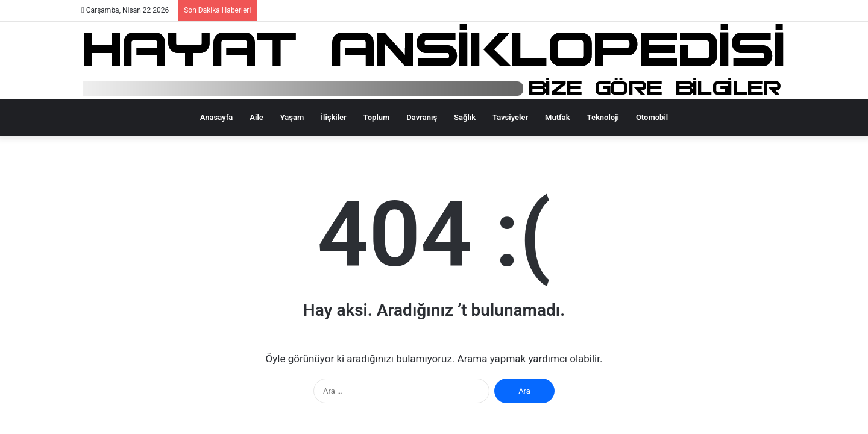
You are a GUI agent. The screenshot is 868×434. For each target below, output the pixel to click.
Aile (256, 117)
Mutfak (557, 117)
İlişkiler (333, 117)
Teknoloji (603, 117)
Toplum (377, 117)
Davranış (422, 117)
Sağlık (465, 117)
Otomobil (652, 117)
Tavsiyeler (510, 117)
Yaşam (292, 117)
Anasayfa (216, 117)
